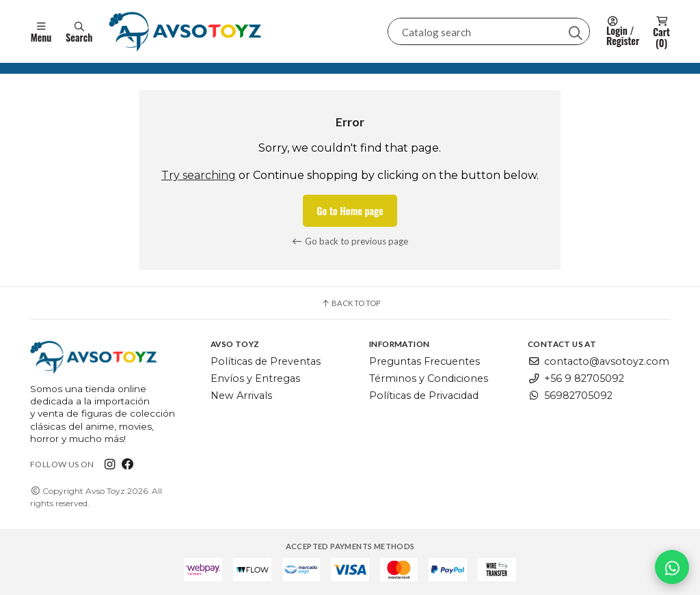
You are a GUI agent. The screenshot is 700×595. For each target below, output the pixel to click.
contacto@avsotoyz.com (598, 362)
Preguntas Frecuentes (425, 362)
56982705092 (570, 396)
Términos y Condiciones (429, 378)
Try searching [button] (199, 175)
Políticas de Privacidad (424, 396)
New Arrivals (241, 396)
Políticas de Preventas (266, 362)
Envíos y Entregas (255, 378)
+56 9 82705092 (576, 378)
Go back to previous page (350, 241)
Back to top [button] (350, 303)
